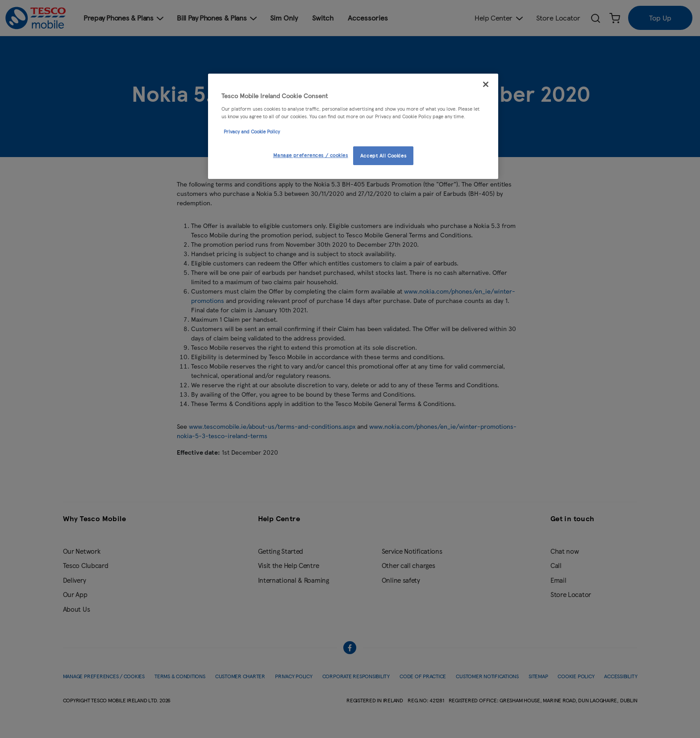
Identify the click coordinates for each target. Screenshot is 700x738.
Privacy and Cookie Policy (252, 131)
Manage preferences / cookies (311, 155)
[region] (353, 126)
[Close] (486, 84)
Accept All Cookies (383, 155)
